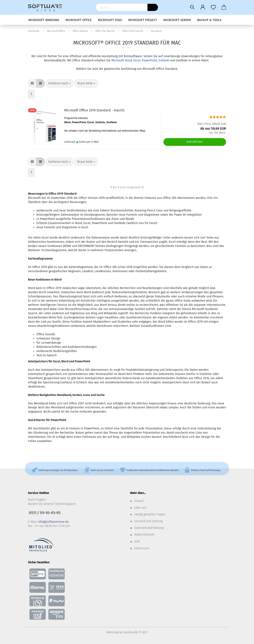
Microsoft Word (122, 60)
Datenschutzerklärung (149, 528)
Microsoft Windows (44, 20)
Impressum (142, 548)
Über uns (140, 508)
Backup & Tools (209, 20)
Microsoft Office (79, 20)
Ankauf (139, 501)
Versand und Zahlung (148, 521)
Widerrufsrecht (144, 535)
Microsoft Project (143, 20)
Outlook (164, 60)
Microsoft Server (177, 20)
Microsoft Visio (110, 20)
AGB (137, 542)
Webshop (112, 632)
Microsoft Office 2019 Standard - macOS (94, 110)
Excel (137, 60)
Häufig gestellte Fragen (150, 514)
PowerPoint (149, 60)
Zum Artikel (195, 142)
